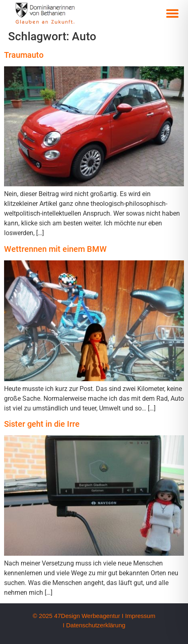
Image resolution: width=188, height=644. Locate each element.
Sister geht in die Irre (42, 424)
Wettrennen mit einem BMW (55, 249)
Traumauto (24, 55)
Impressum (140, 616)
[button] (173, 13)
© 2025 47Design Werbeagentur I (78, 616)
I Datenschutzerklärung (94, 625)
